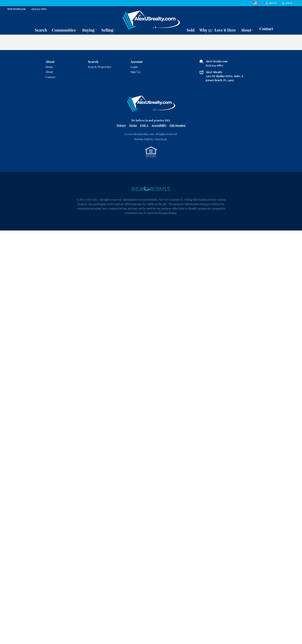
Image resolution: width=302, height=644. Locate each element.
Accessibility (159, 125)
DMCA (144, 125)
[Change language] (257, 3)
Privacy (121, 125)
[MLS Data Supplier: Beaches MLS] (151, 189)
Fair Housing (177, 125)
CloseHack (160, 139)
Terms (133, 125)
